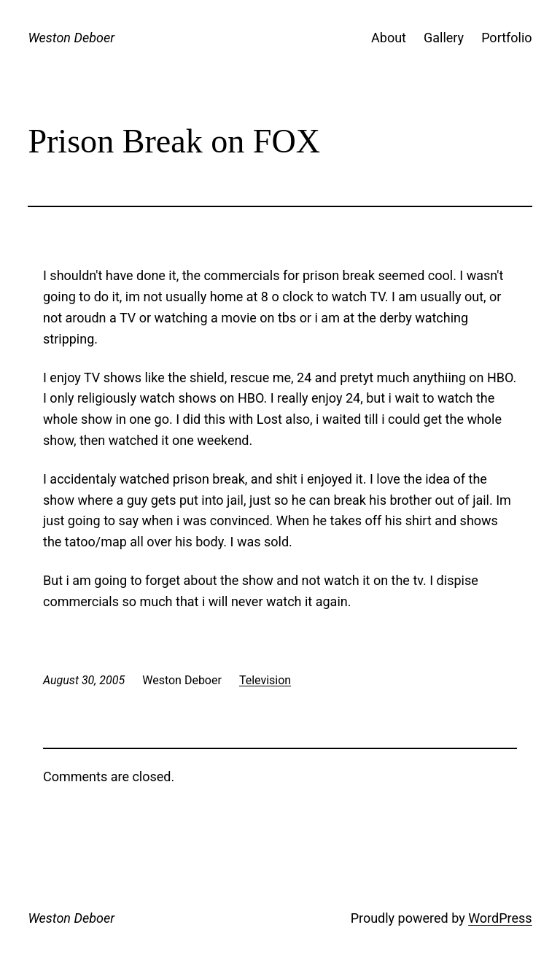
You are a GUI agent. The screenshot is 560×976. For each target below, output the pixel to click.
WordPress (500, 918)
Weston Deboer (71, 38)
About (389, 38)
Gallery (444, 38)
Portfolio (506, 38)
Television (265, 680)
